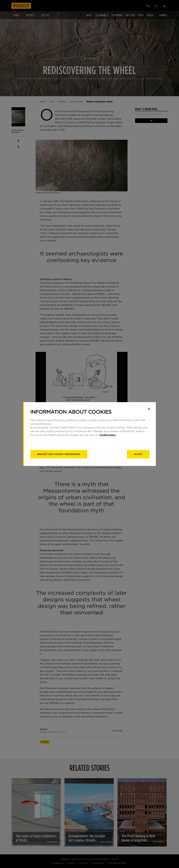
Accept (138, 454)
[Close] (149, 409)
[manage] (59, 454)
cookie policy (108, 435)
